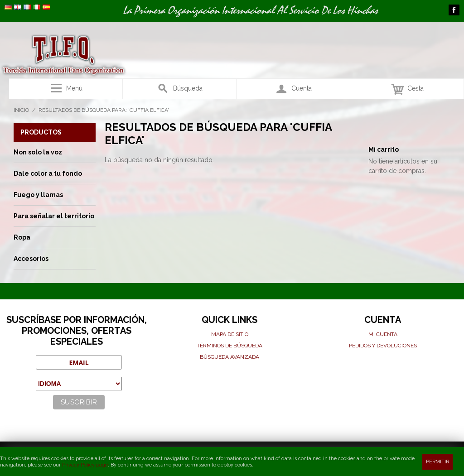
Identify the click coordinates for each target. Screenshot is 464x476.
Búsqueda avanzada (230, 357)
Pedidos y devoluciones (383, 346)
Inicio (21, 110)
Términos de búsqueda (230, 346)
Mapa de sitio (230, 334)
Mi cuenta (383, 334)
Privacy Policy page (85, 465)
